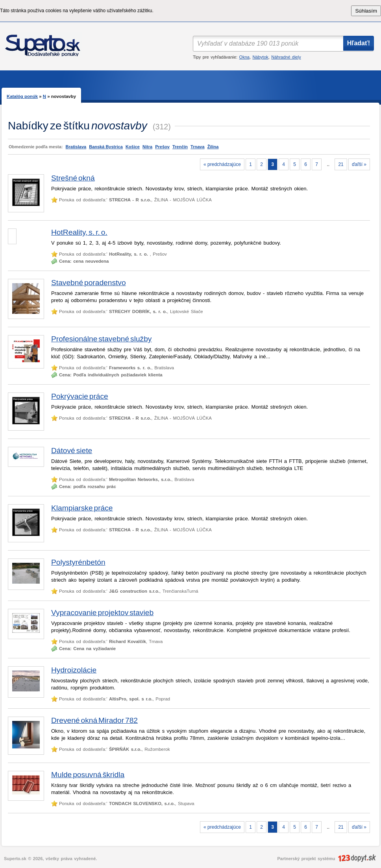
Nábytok (260, 57)
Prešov (162, 147)
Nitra (147, 147)
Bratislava (76, 147)
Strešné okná (73, 178)
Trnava (197, 147)
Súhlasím (366, 11)
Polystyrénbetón (78, 562)
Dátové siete (72, 451)
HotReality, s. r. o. (79, 232)
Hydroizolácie (74, 670)
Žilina (213, 147)
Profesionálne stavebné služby (101, 339)
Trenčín (180, 147)
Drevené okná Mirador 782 (94, 720)
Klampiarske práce (82, 508)
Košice (133, 147)
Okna (244, 57)
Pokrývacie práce (80, 396)
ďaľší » (359, 164)
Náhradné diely (286, 57)
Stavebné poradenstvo (89, 283)
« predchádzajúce (222, 164)
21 (341, 164)
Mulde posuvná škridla (88, 775)
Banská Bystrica (106, 147)
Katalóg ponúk (22, 96)
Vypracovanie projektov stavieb (102, 613)
